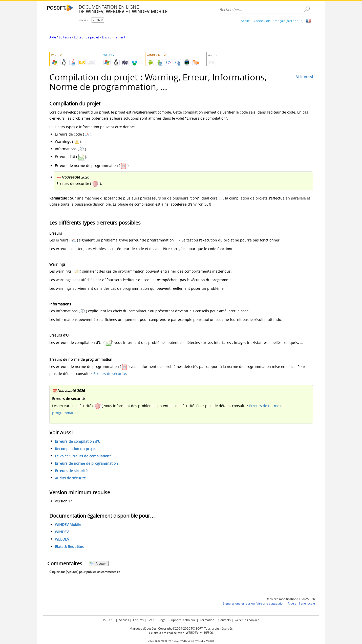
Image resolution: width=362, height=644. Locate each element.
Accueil (246, 21)
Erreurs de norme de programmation (86, 463)
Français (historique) (288, 21)
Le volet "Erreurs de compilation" (83, 456)
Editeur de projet (87, 37)
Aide (53, 37)
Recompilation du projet (75, 449)
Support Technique (183, 620)
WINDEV (62, 532)
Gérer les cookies (247, 620)
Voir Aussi (305, 77)
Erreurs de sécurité (110, 374)
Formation (207, 620)
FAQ (151, 620)
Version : (85, 20)
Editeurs (65, 37)
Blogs (162, 620)
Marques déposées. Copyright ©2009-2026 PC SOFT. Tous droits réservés (181, 628)
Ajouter (98, 563)
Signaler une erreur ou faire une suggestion (254, 603)
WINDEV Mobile (68, 525)
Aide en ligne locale (301, 603)
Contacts (225, 620)
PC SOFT (109, 620)
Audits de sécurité (70, 478)
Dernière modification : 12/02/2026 (290, 599)
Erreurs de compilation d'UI (78, 441)
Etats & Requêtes (69, 547)
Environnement (114, 37)
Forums (138, 620)
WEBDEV (62, 539)
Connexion (262, 21)
